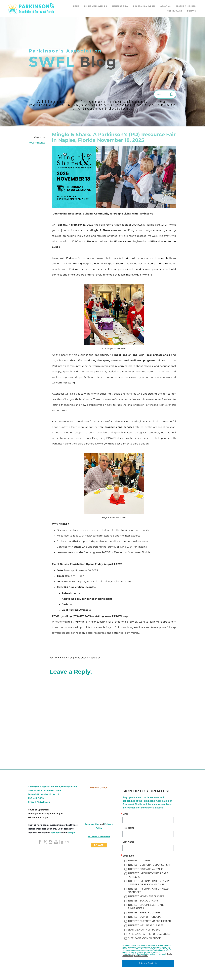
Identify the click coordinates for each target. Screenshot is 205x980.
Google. (71, 833)
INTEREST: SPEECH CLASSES (144, 913)
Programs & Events (144, 6)
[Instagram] (51, 842)
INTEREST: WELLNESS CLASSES (145, 926)
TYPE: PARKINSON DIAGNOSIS (144, 938)
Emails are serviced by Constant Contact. (147, 955)
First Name (128, 828)
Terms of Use (92, 824)
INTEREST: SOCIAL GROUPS (143, 901)
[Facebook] (40, 842)
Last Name (128, 842)
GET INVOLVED (175, 11)
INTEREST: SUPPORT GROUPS (144, 917)
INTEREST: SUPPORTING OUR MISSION (149, 921)
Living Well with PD (96, 6)
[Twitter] (45, 842)
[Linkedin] (61, 842)
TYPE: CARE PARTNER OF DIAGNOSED (149, 934)
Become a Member (186, 6)
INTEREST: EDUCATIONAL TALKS (145, 869)
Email (125, 814)
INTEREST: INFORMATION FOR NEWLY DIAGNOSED (149, 891)
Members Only (120, 6)
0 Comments (37, 143)
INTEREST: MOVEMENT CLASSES (146, 897)
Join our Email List (148, 964)
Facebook (56, 833)
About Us (166, 6)
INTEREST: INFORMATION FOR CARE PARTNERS (148, 875)
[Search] (165, 95)
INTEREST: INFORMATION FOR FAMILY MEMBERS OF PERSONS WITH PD (149, 883)
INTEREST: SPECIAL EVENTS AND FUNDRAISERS (146, 907)
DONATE (191, 11)
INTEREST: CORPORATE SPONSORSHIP (149, 865)
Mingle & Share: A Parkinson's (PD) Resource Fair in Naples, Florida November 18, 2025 (114, 137)
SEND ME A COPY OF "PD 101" (144, 930)
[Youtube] (56, 842)
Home (76, 6)
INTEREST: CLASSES (139, 861)
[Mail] (67, 842)
